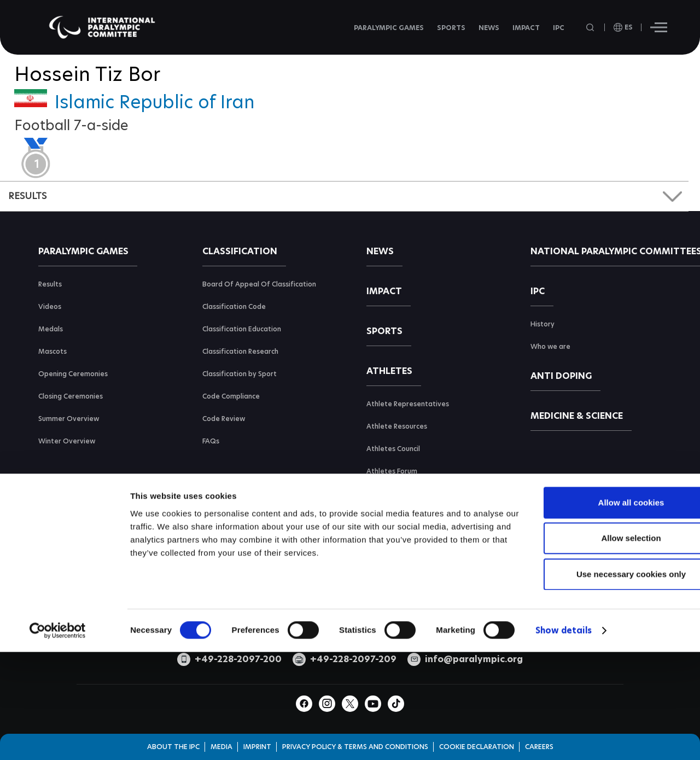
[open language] (623, 27)
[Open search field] (591, 28)
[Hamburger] (659, 27)
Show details (564, 711)
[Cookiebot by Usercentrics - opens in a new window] (58, 711)
